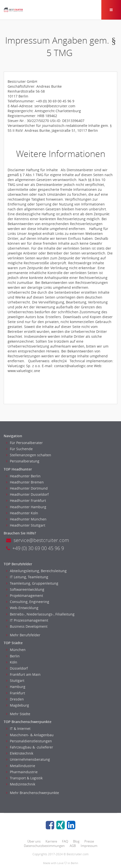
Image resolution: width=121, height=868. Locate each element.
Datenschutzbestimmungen (44, 846)
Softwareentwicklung (25, 589)
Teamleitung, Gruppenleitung (32, 583)
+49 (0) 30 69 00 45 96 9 (35, 548)
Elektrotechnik (20, 753)
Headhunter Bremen (25, 482)
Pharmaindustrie (22, 772)
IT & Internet (18, 729)
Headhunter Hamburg (26, 507)
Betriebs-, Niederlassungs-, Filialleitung (40, 614)
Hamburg (16, 687)
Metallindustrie (21, 766)
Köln (12, 662)
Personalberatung (23, 461)
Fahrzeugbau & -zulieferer (30, 747)
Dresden (15, 699)
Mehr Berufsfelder (23, 635)
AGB (73, 846)
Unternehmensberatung (28, 759)
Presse (89, 841)
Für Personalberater (24, 443)
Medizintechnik (21, 784)
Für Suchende (19, 449)
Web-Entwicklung (22, 608)
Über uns (34, 841)
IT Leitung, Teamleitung (27, 577)
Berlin (13, 656)
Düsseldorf (17, 668)
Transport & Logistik (24, 778)
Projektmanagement (25, 596)
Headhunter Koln (22, 513)
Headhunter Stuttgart (26, 525)
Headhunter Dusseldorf (27, 494)
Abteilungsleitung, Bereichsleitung (36, 571)
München (16, 650)
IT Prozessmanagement (27, 620)
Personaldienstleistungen (29, 741)
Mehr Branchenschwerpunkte (33, 793)
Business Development (27, 626)
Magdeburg (18, 705)
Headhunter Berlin (23, 476)
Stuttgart (15, 681)
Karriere (51, 841)
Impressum (89, 846)
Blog (76, 841)
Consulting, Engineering (28, 602)
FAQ (65, 841)
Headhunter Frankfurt (26, 500)
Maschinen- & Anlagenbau (30, 735)
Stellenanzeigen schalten (29, 455)
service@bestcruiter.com (38, 540)
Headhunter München (26, 519)
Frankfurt (16, 693)
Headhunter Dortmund (27, 488)
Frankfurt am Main (23, 674)
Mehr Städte (18, 714)
